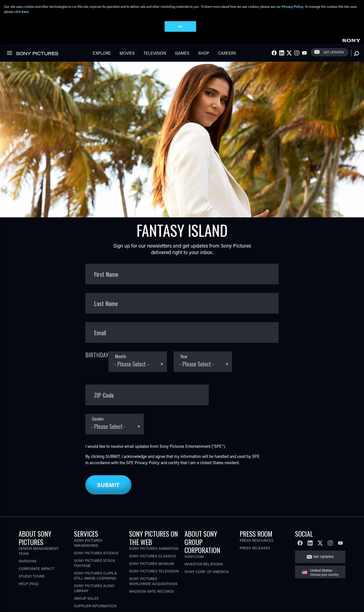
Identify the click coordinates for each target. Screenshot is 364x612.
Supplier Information (95, 580)
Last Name (106, 277)
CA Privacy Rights (86, 605)
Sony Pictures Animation (154, 522)
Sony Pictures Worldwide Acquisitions (153, 555)
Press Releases (255, 522)
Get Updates (323, 531)
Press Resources (257, 514)
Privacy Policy (147, 437)
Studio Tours (32, 550)
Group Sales (86, 572)
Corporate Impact (36, 543)
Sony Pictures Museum (152, 538)
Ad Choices (114, 605)
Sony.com (194, 531)
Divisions (28, 535)
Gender (98, 393)
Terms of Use (58, 605)
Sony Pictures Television (154, 545)
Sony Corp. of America (207, 546)
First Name (106, 248)
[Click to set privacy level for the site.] (168, 605)
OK (180, 26)
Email (100, 307)
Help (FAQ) (29, 558)
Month (120, 331)
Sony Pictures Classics (153, 530)
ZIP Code (104, 369)
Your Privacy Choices (143, 605)
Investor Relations (204, 538)
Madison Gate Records (152, 565)
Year (184, 331)
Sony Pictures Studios (96, 527)
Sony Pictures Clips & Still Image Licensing (96, 550)
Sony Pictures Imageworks (88, 517)
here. (25, 11)
